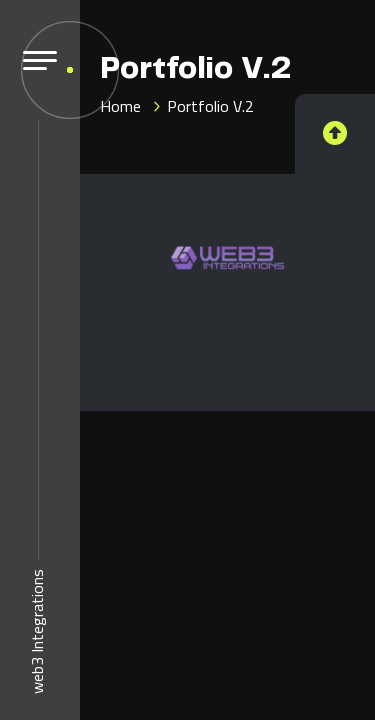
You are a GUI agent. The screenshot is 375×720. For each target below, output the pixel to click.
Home (120, 106)
